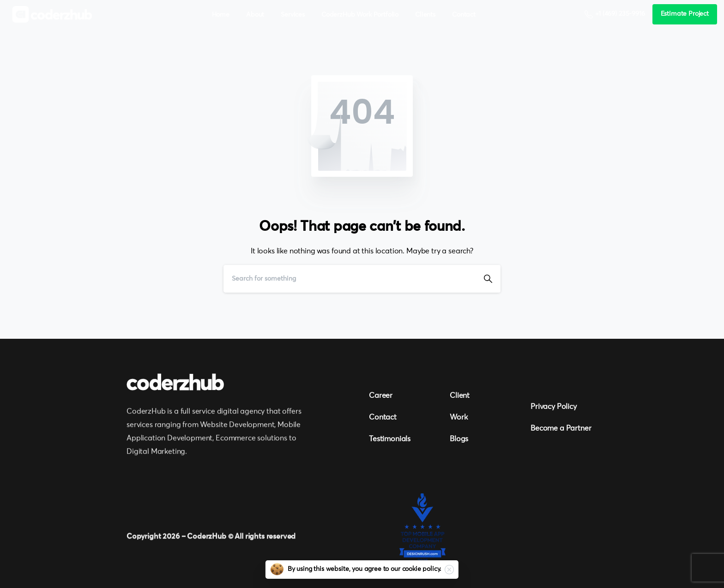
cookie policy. (422, 569)
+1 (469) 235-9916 (615, 14)
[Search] (350, 279)
